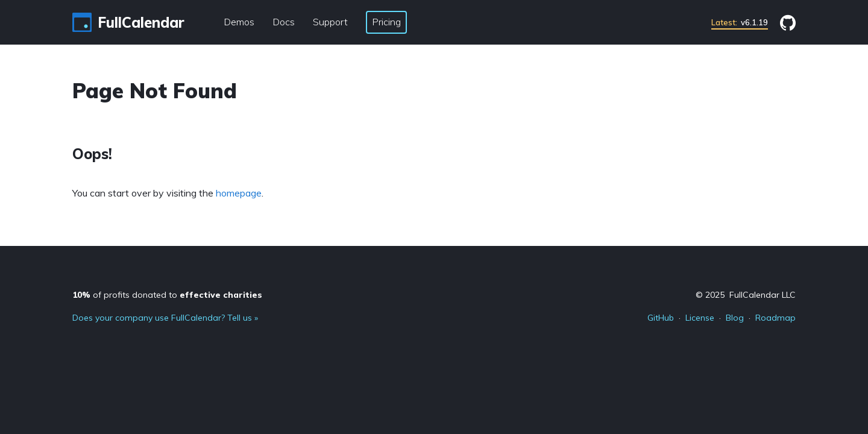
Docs (284, 22)
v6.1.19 (740, 22)
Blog (735, 318)
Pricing (386, 22)
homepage (239, 193)
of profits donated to (167, 295)
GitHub (661, 318)
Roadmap (775, 318)
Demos (239, 22)
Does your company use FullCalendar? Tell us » (165, 318)
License (700, 318)
